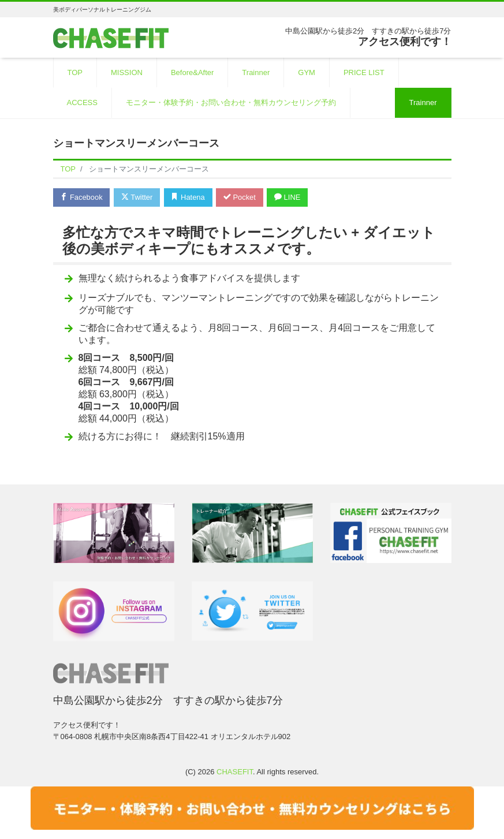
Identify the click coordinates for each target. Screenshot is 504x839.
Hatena (189, 197)
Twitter (138, 197)
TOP (75, 72)
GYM (307, 72)
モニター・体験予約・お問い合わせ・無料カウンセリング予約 (231, 102)
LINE (289, 197)
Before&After (192, 72)
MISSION (127, 72)
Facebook (82, 197)
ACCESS (82, 102)
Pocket (241, 197)
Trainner (256, 72)
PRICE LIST (364, 72)
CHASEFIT (235, 772)
